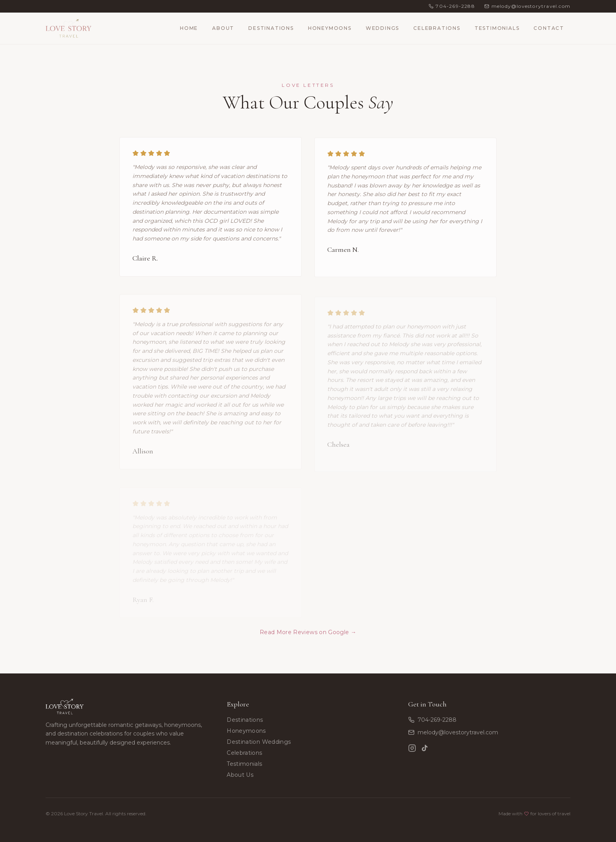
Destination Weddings (259, 742)
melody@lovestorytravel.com (453, 732)
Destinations (271, 28)
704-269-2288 (432, 720)
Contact (549, 28)
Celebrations (437, 28)
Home (189, 28)
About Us (240, 775)
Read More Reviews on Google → (308, 635)
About (223, 28)
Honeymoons (330, 28)
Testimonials (497, 28)
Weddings (382, 28)
